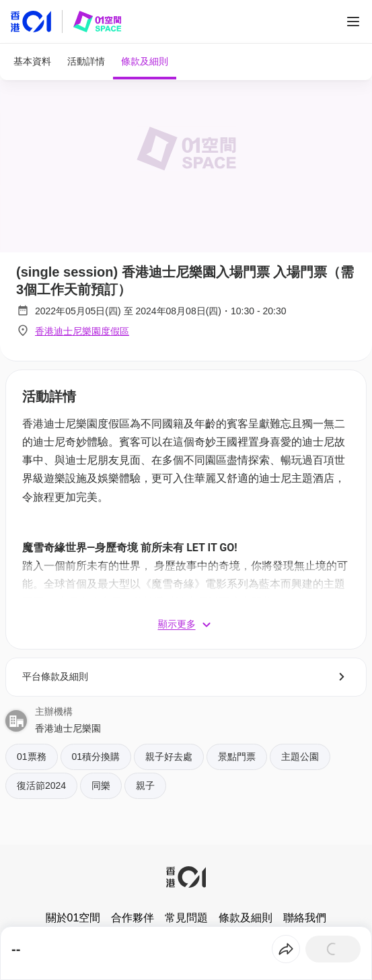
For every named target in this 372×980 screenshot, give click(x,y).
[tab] (32, 62)
